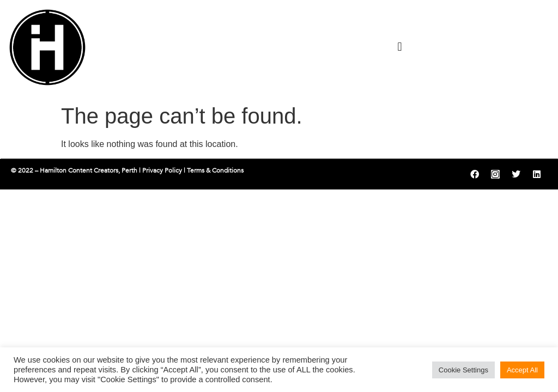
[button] (400, 47)
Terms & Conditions (215, 170)
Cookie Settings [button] (463, 370)
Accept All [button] (522, 370)
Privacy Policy (162, 170)
